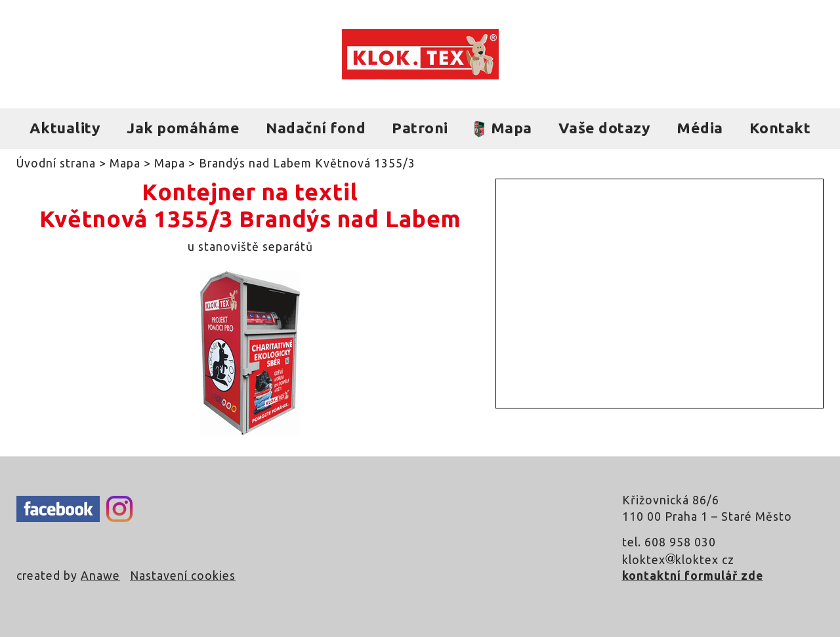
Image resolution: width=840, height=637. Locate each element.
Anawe (100, 576)
